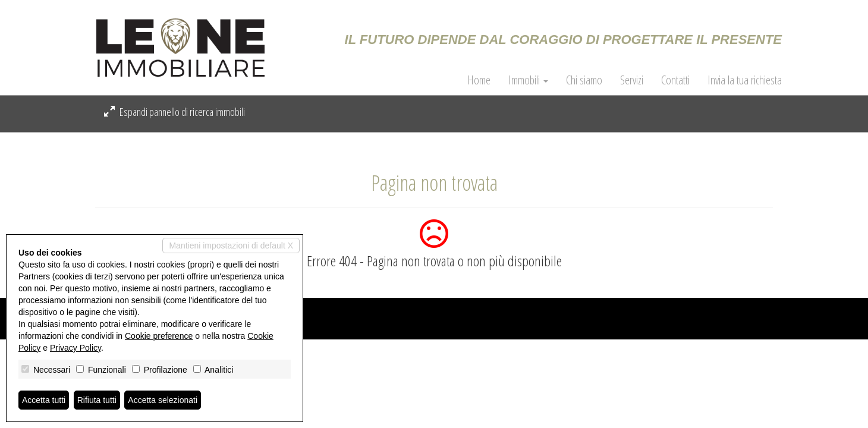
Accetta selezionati (163, 400)
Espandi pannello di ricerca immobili (174, 112)
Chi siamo (584, 80)
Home (479, 80)
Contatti (675, 80)
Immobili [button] (528, 80)
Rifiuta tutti (97, 400)
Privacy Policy (76, 348)
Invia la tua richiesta (745, 80)
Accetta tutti (44, 400)
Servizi (632, 80)
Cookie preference (159, 336)
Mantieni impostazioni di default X (231, 246)
